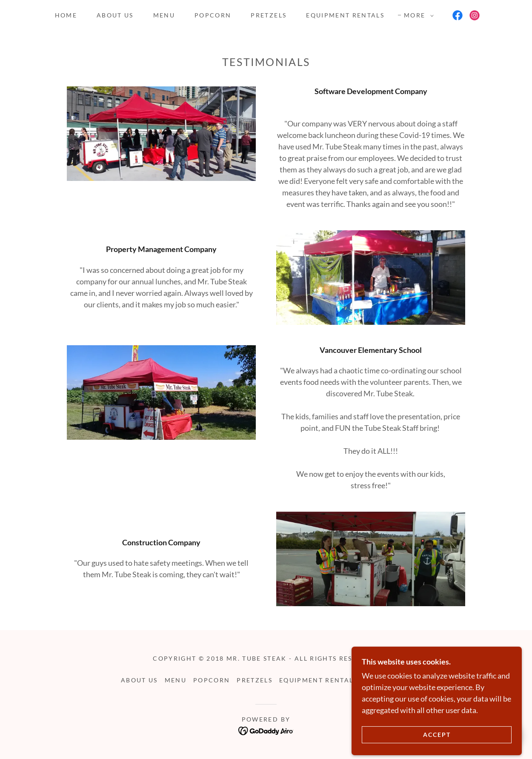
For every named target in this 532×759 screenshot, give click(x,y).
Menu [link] (164, 15)
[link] (458, 15)
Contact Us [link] (388, 680)
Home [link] (66, 15)
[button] (417, 15)
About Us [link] (115, 15)
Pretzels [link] (269, 15)
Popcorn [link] (213, 15)
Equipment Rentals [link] (345, 15)
